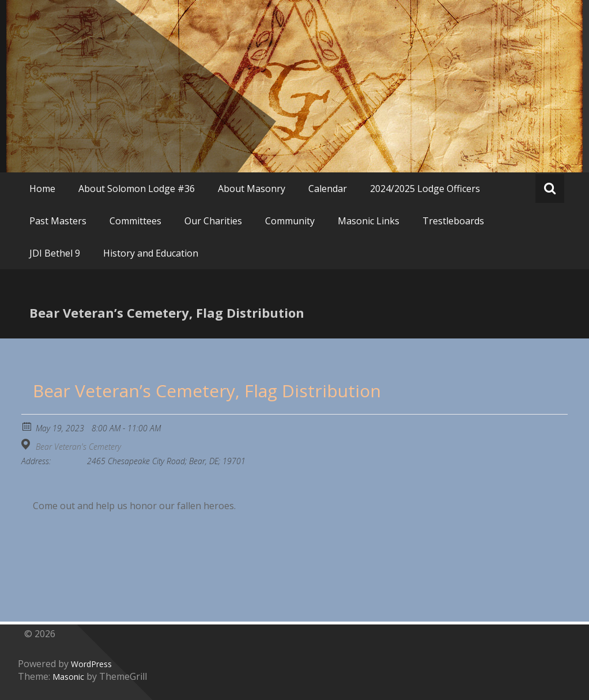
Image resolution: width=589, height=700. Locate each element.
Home (42, 189)
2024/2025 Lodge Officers (425, 189)
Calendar (328, 189)
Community (290, 221)
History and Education (151, 253)
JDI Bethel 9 (55, 253)
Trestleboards (453, 221)
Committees (135, 221)
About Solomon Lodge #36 (137, 189)
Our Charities (213, 221)
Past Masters (58, 221)
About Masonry (252, 189)
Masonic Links (369, 221)
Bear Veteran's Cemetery (78, 447)
